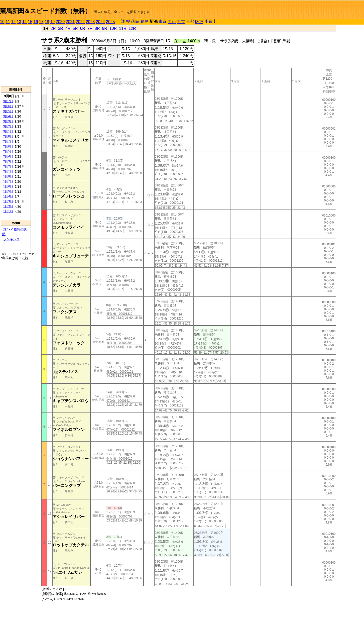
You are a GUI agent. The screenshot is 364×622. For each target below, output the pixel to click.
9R (104, 28)
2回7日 (8, 141)
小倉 (208, 21)
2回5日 (8, 151)
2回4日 (8, 156)
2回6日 (8, 146)
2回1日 (8, 171)
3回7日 (8, 101)
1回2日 (8, 206)
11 (8, 22)
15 (30, 22)
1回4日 (8, 196)
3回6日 (8, 106)
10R (113, 28)
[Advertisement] (16, 55)
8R (97, 28)
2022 (80, 22)
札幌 (126, 21)
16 (36, 22)
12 (14, 22)
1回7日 (8, 181)
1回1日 (8, 211)
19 (52, 22)
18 (47, 22)
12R (132, 28)
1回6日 (8, 186)
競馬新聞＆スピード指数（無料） (45, 11)
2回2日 (8, 166)
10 (2, 22)
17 (41, 22)
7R (90, 28)
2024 (100, 22)
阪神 (199, 22)
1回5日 (8, 191)
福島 (145, 21)
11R (123, 28)
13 (19, 22)
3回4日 (8, 116)
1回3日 (8, 201)
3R (60, 28)
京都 (190, 21)
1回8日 (8, 176)
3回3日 (8, 121)
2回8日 (8, 136)
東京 (163, 21)
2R (53, 28)
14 (25, 22)
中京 (181, 22)
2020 (60, 22)
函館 (135, 21)
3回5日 (8, 111)
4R (68, 28)
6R (82, 28)
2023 (90, 22)
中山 (172, 22)
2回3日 (8, 161)
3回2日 (8, 126)
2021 (70, 22)
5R (75, 28)
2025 (110, 22)
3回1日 (8, 131)
